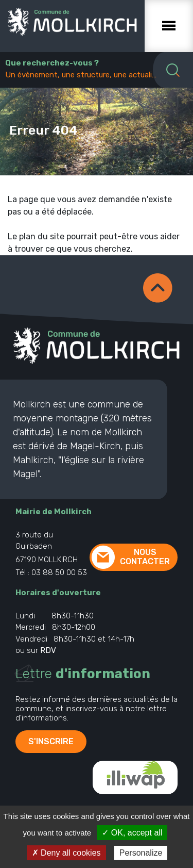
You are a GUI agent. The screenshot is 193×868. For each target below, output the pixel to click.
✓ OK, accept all (132, 833)
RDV (48, 650)
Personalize (141, 853)
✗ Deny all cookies (66, 853)
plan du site (42, 236)
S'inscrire (51, 741)
